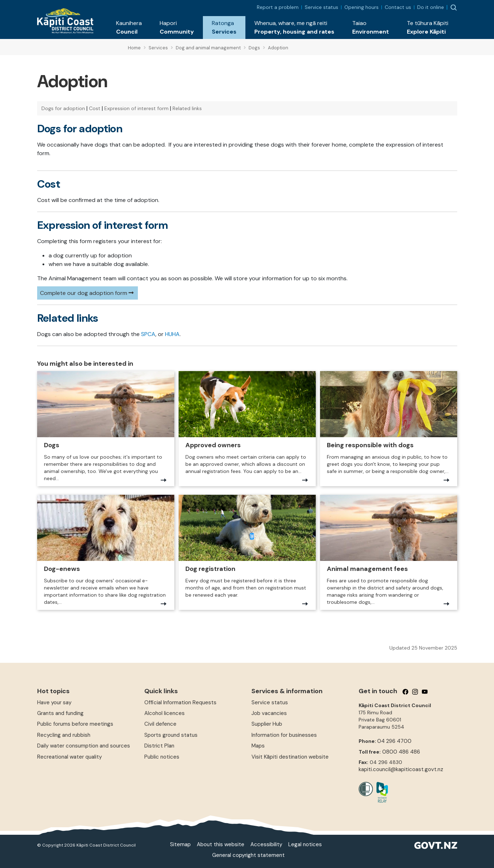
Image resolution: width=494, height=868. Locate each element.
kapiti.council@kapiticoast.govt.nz (401, 769)
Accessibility (266, 844)
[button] (129, 28)
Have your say (54, 702)
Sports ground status (171, 735)
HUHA (172, 334)
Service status (321, 7)
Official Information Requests (180, 702)
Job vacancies (269, 713)
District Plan (159, 746)
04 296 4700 (394, 741)
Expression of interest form (136, 108)
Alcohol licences (164, 713)
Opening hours (361, 7)
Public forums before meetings (75, 724)
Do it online (431, 7)
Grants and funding (60, 713)
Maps (258, 746)
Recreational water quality (69, 757)
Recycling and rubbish (64, 735)
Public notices (162, 757)
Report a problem (278, 7)
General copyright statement (248, 855)
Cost (95, 108)
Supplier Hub (267, 724)
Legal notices (305, 844)
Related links (187, 108)
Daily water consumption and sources (84, 746)
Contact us (398, 7)
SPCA (148, 334)
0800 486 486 (401, 752)
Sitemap (180, 844)
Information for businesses (284, 735)
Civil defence (160, 724)
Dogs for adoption (63, 108)
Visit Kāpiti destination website (290, 757)
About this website (221, 844)
